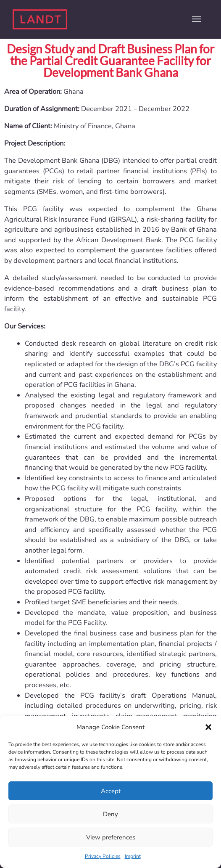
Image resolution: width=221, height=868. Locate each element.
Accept (111, 791)
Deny (110, 814)
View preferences (111, 837)
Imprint (133, 856)
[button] (208, 727)
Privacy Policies (103, 856)
